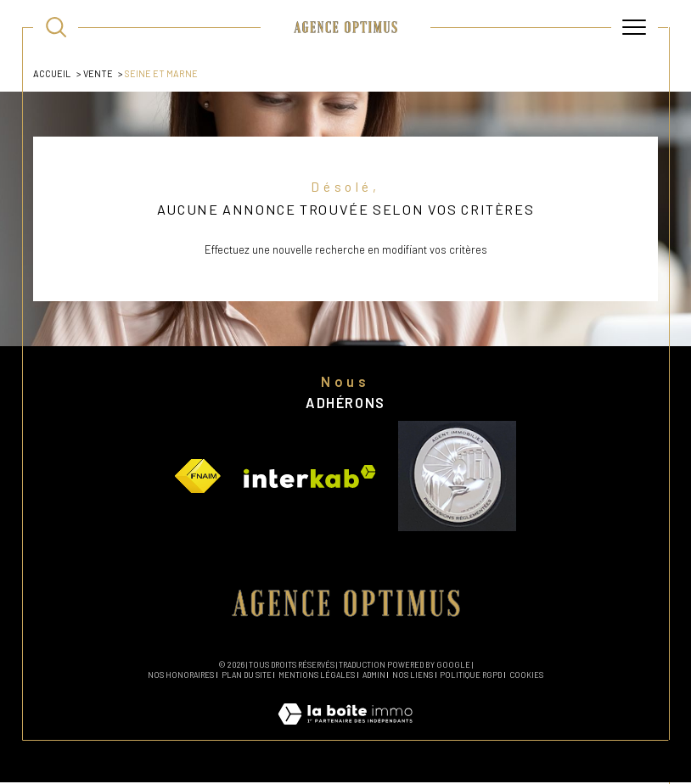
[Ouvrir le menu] (634, 27)
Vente (98, 73)
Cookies (526, 678)
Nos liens (413, 678)
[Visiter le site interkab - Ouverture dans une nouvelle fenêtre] (310, 478)
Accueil (52, 73)
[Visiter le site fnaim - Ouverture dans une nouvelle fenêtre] (198, 478)
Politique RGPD (471, 678)
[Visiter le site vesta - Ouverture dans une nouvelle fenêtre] (457, 478)
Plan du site (247, 678)
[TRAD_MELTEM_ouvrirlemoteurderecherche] (56, 27)
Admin (374, 678)
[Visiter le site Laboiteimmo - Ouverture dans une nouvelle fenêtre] (345, 734)
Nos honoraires (181, 678)
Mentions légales (317, 678)
